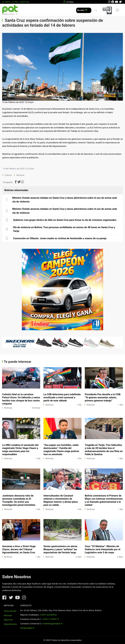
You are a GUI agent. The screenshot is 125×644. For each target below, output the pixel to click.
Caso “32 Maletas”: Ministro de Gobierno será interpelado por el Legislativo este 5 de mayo (103, 549)
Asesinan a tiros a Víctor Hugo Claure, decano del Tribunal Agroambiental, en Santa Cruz (19, 549)
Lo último (6, 2)
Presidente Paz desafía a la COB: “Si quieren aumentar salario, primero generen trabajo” (103, 397)
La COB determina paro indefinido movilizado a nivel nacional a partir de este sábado (62, 397)
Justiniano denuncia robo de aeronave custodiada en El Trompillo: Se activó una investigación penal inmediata (19, 500)
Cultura (8, 175)
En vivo (82, 10)
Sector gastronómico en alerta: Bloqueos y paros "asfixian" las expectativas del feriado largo (61, 549)
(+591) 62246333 (48, 615)
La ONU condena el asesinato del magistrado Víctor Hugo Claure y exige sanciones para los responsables (20, 450)
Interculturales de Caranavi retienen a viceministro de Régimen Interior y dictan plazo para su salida (61, 500)
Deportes (8, 620)
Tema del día (10, 611)
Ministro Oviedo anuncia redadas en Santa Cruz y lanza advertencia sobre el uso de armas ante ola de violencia (65, 200)
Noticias (20, 175)
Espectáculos (10, 624)
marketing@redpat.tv (52, 624)
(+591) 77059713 (51, 619)
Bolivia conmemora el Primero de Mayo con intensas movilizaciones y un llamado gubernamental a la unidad (104, 500)
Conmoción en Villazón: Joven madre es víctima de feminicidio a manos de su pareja (60, 238)
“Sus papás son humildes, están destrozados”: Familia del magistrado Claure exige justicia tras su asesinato (61, 450)
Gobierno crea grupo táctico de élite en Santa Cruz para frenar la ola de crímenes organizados (65, 220)
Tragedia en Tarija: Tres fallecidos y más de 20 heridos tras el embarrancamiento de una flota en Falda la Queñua (104, 450)
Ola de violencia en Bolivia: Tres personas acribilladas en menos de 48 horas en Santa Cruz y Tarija (64, 229)
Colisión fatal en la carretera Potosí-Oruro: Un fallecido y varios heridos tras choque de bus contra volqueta (21, 399)
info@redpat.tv (27, 628)
